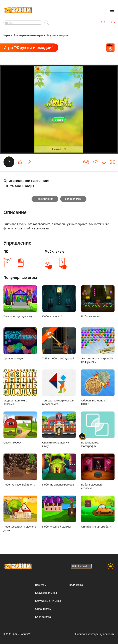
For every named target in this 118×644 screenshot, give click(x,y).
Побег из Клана (98, 302)
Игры (7, 35)
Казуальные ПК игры (48, 601)
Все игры (41, 585)
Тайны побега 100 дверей (59, 344)
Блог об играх (44, 617)
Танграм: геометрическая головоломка (59, 388)
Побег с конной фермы (59, 512)
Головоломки (73, 199)
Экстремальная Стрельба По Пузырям (98, 345)
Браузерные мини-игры (28, 35)
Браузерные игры (46, 593)
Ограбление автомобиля (98, 512)
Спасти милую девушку (20, 302)
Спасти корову (20, 428)
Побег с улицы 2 (59, 302)
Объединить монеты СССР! (98, 388)
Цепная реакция (20, 344)
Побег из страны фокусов (59, 470)
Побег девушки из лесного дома (20, 514)
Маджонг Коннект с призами (20, 388)
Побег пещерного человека (98, 472)
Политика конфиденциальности (95, 634)
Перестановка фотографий (98, 430)
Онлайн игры (43, 609)
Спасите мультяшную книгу (59, 430)
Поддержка (76, 585)
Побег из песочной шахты (20, 470)
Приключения (45, 199)
